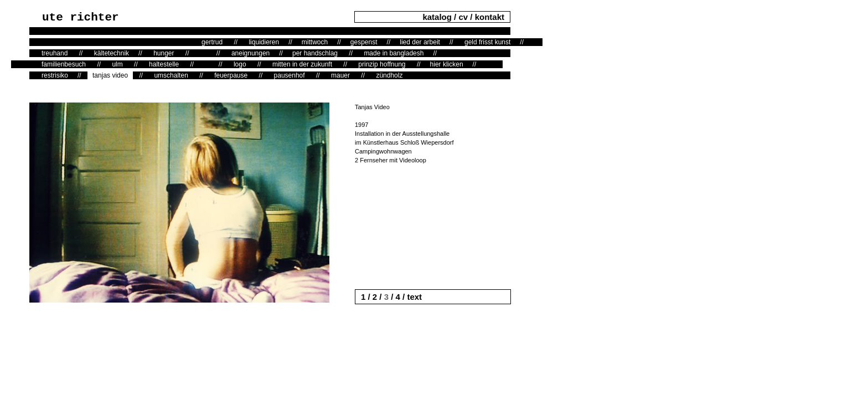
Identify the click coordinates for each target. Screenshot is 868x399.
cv (463, 17)
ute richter (81, 17)
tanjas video (110, 75)
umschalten (171, 75)
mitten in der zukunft (302, 64)
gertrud (212, 42)
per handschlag (315, 53)
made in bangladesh (394, 53)
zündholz (389, 75)
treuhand (55, 53)
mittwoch (315, 42)
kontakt (490, 17)
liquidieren (264, 42)
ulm (117, 64)
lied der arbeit (420, 42)
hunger (164, 53)
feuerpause (231, 75)
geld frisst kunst (487, 42)
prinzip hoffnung (382, 64)
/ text (411, 297)
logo (240, 64)
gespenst (364, 42)
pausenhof (290, 75)
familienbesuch (64, 64)
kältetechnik (112, 53)
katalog (438, 17)
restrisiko (55, 75)
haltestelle (164, 64)
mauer (340, 75)
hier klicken (447, 64)
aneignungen (250, 53)
